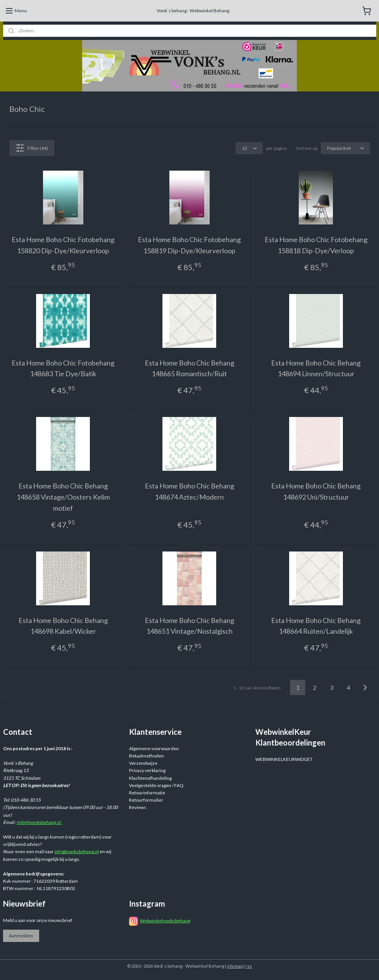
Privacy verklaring (147, 770)
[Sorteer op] (345, 148)
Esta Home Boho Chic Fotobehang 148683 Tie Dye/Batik (63, 368)
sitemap (235, 966)
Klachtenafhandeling (150, 778)
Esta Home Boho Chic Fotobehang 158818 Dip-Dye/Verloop (316, 245)
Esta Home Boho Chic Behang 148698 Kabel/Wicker (63, 625)
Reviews (138, 807)
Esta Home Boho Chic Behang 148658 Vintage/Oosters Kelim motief (63, 497)
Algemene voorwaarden (154, 748)
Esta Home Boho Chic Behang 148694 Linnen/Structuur (316, 368)
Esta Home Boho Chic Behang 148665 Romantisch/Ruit (189, 368)
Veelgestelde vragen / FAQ (156, 785)
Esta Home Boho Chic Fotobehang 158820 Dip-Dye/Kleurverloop (63, 245)
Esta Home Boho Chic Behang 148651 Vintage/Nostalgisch (189, 625)
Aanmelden (21, 936)
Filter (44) (32, 148)
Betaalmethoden (146, 756)
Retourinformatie (147, 793)
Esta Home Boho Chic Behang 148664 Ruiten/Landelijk (316, 625)
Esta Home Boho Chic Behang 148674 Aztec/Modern (189, 491)
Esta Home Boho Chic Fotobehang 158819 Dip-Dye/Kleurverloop (189, 245)
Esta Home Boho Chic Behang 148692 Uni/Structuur (316, 491)
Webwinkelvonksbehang (165, 921)
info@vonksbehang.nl (40, 822)
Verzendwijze (143, 763)
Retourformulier (146, 800)
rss (249, 966)
